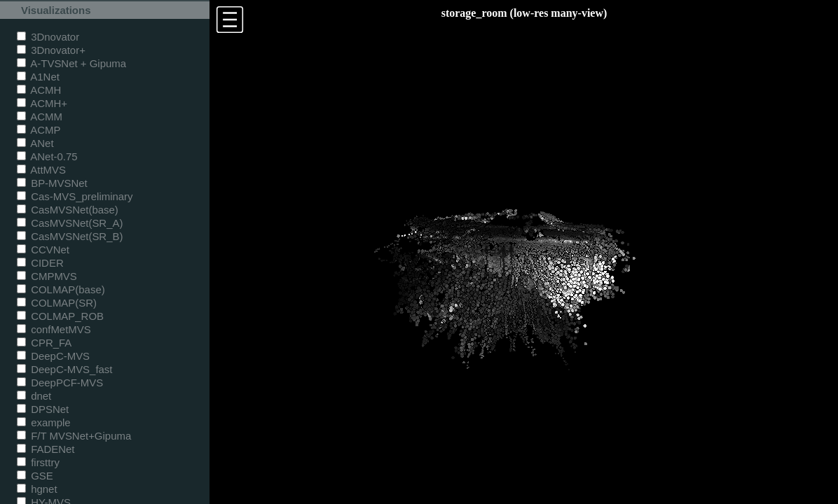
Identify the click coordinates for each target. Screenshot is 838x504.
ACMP (39, 130)
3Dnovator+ (51, 50)
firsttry (38, 462)
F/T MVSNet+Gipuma (74, 436)
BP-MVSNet (52, 183)
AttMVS (41, 170)
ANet (35, 143)
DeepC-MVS (53, 356)
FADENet (46, 449)
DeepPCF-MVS (60, 383)
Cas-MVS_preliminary (75, 196)
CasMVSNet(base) (68, 210)
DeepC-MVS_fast (65, 369)
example (44, 422)
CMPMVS (47, 276)
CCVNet (43, 250)
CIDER (40, 263)
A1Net (38, 77)
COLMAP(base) (61, 289)
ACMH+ (42, 103)
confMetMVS (54, 329)
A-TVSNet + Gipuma (71, 63)
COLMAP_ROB (60, 316)
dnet (34, 396)
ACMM (40, 117)
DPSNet (43, 409)
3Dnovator (48, 37)
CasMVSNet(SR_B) (70, 236)
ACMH (39, 90)
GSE (35, 476)
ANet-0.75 (47, 156)
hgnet (37, 489)
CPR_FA (44, 343)
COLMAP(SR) (57, 303)
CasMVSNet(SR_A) (70, 223)
